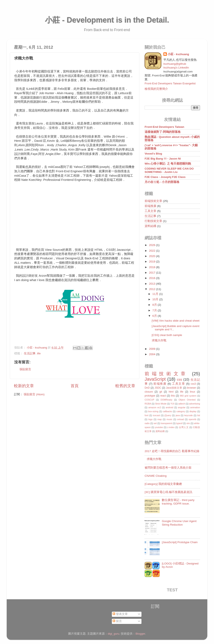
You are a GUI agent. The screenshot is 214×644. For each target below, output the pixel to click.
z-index (171, 427)
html (171, 392)
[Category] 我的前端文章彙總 (163, 484)
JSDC (158, 388)
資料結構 (150, 226)
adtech (182, 404)
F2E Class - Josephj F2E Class (165, 177)
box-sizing (153, 411)
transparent (166, 423)
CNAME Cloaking (156, 476)
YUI (172, 404)
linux (193, 392)
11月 (156, 294)
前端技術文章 (153, 201)
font (146, 415)
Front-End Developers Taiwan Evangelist (170, 83)
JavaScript (155, 379)
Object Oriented (187, 400)
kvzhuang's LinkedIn (176, 68)
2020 (153, 256)
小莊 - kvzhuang (178, 54)
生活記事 (30, 353)
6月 (155, 316)
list (199, 415)
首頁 (75, 386)
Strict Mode (161, 404)
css (179, 379)
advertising (195, 404)
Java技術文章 (174, 388)
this (173, 396)
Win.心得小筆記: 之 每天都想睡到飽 (168, 164)
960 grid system (188, 396)
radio (147, 423)
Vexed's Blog (153, 154)
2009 (153, 349)
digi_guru (113, 634)
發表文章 (120, 614)
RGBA (148, 404)
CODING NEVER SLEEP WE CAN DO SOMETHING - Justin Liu (169, 170)
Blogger (140, 634)
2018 (153, 267)
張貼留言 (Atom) (34, 394)
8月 (155, 305)
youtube (159, 427)
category (181, 411)
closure (149, 392)
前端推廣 (150, 206)
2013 (153, 284)
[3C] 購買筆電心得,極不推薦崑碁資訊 (168, 492)
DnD (147, 388)
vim (188, 423)
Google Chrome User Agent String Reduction (179, 523)
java (178, 415)
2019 (153, 262)
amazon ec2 (155, 407)
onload (180, 419)
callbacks (167, 411)
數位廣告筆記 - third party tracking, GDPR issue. (178, 502)
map (160, 419)
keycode (189, 415)
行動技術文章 (153, 221)
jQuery (168, 415)
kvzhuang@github (175, 64)
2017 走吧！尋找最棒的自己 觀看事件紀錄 (172, 451)
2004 (153, 354)
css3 (193, 384)
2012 (153, 289)
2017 (153, 273)
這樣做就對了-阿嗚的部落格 (163, 132)
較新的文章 (24, 386)
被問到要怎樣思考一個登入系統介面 (168, 468)
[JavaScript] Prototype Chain (180, 542)
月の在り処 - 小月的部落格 (162, 182)
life (39, 353)
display (193, 411)
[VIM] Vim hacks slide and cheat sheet (176, 321)
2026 (153, 245)
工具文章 (150, 211)
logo (150, 419)
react (163, 396)
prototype (150, 396)
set (155, 423)
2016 (153, 278)
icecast (157, 415)
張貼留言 (25, 369)
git (161, 392)
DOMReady (166, 400)
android (169, 407)
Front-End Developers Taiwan (164, 127)
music (169, 419)
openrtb (193, 419)
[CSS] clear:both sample (167, 335)
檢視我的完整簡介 (156, 89)
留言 (117, 621)
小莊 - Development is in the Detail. (107, 20)
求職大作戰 (159, 340)
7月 (155, 310)
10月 (156, 299)
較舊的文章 (125, 386)
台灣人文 (184, 427)
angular (182, 407)
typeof (179, 423)
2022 (153, 251)
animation (195, 407)
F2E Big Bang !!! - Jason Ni (163, 159)
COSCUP (149, 400)
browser (192, 388)
